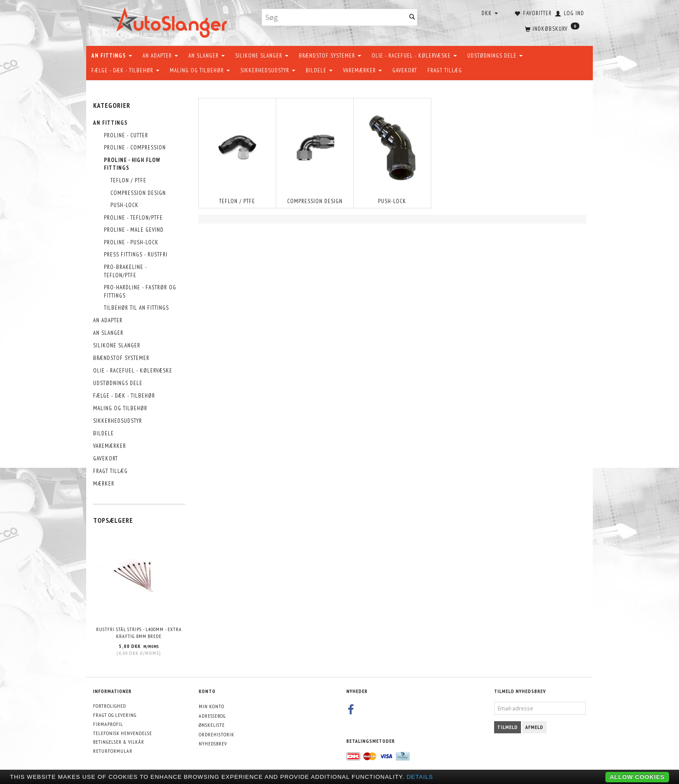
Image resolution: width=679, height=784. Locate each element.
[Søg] (412, 18)
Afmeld (534, 727)
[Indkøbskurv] (551, 28)
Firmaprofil (108, 724)
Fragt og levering (115, 715)
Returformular (113, 751)
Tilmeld (508, 727)
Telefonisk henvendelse (123, 733)
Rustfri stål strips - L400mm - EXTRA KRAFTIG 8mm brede (139, 633)
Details (420, 777)
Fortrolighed (110, 706)
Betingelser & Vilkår (119, 742)
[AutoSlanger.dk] (171, 21)
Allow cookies (637, 777)
